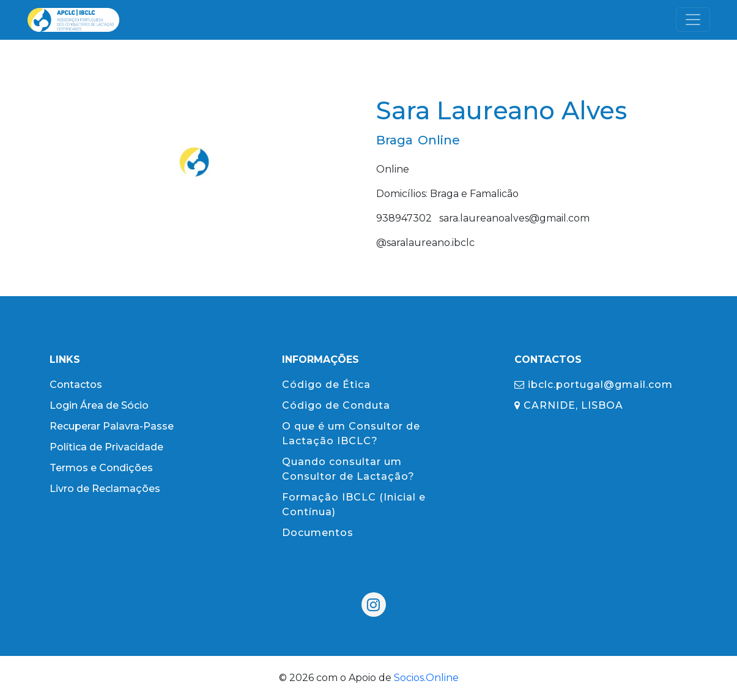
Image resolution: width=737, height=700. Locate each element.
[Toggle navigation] (693, 20)
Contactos (76, 385)
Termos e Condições (101, 468)
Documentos (318, 533)
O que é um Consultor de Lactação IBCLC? (351, 434)
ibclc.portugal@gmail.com (594, 385)
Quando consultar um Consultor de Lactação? (348, 469)
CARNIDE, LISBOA (569, 405)
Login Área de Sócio (99, 405)
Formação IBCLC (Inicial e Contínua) (354, 505)
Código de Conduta (336, 405)
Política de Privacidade (106, 447)
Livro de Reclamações (105, 489)
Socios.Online (426, 678)
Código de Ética (326, 385)
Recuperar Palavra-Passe (112, 426)
